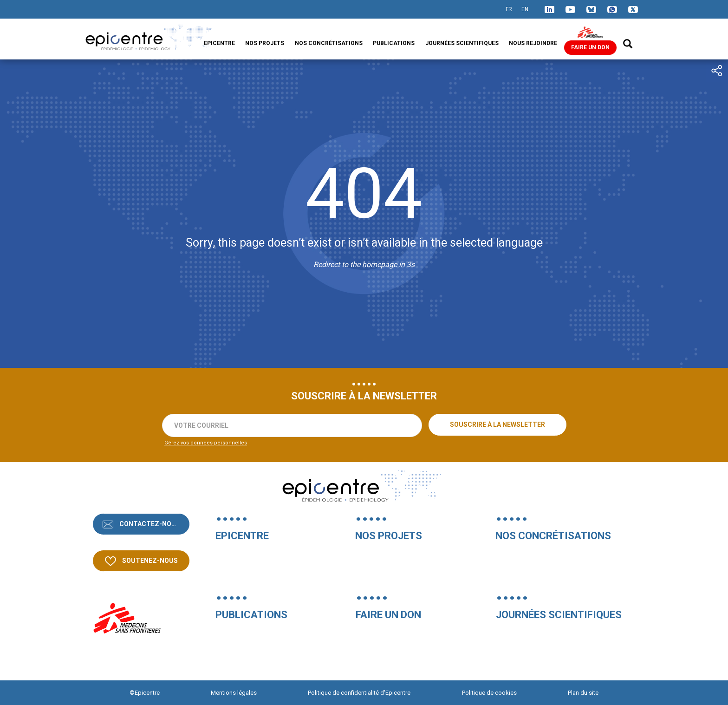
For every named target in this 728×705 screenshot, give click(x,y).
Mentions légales (234, 693)
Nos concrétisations (329, 43)
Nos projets (265, 43)
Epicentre (219, 43)
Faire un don (590, 47)
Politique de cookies (489, 693)
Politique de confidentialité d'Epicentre (359, 693)
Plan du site (583, 693)
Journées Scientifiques (462, 43)
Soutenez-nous (149, 561)
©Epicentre (145, 693)
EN (525, 9)
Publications (394, 43)
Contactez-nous (149, 524)
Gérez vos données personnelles (206, 443)
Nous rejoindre (533, 43)
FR (509, 9)
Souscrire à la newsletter (497, 424)
